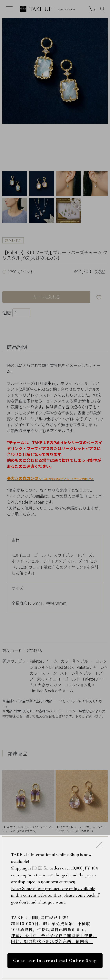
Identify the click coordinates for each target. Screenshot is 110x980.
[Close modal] (99, 845)
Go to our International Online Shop (55, 961)
